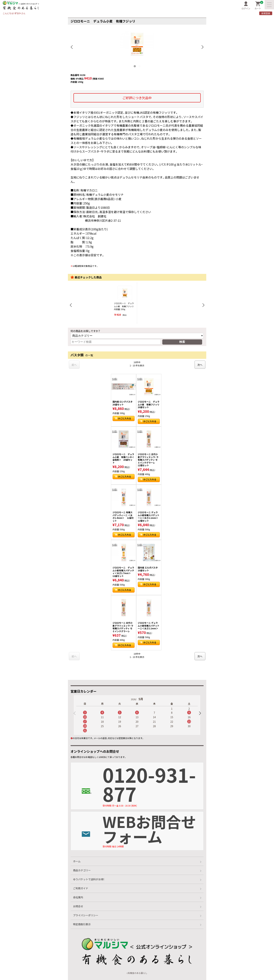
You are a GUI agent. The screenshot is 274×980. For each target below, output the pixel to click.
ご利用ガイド (81, 888)
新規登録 (266, 13)
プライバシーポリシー (86, 915)
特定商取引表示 (82, 924)
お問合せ (78, 906)
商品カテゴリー (82, 870)
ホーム (77, 861)
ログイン (246, 6)
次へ (200, 365)
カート (259, 6)
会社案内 (78, 897)
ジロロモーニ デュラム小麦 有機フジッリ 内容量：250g (125, 301)
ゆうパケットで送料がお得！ (89, 879)
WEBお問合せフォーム (153, 830)
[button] (200, 713)
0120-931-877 (153, 785)
